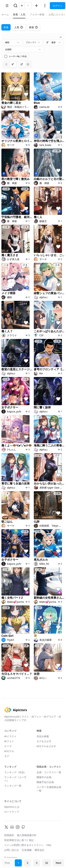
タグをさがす (44, 741)
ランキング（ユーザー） (15, 779)
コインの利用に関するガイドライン (24, 845)
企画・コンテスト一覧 (49, 772)
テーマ (8, 746)
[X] (6, 827)
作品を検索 (43, 736)
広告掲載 (27, 850)
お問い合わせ (12, 850)
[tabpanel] (33, 358)
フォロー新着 (37, 14)
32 (46, 863)
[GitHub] (23, 827)
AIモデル (9, 751)
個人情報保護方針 (27, 835)
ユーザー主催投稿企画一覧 (49, 789)
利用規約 (9, 835)
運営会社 (39, 850)
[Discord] (12, 827)
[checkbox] (6, 56)
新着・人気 (19, 14)
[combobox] (12, 42)
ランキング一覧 (13, 786)
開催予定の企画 (45, 782)
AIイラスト (10, 736)
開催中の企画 (44, 777)
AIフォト (9, 741)
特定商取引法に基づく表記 (19, 840)
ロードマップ (12, 812)
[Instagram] (18, 827)
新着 (6, 27)
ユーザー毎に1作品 (18, 56)
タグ (7, 756)
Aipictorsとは (12, 807)
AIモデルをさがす (46, 746)
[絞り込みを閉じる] (61, 37)
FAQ (49, 845)
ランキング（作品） (15, 772)
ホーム (5, 14)
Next (58, 863)
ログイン (58, 6)
